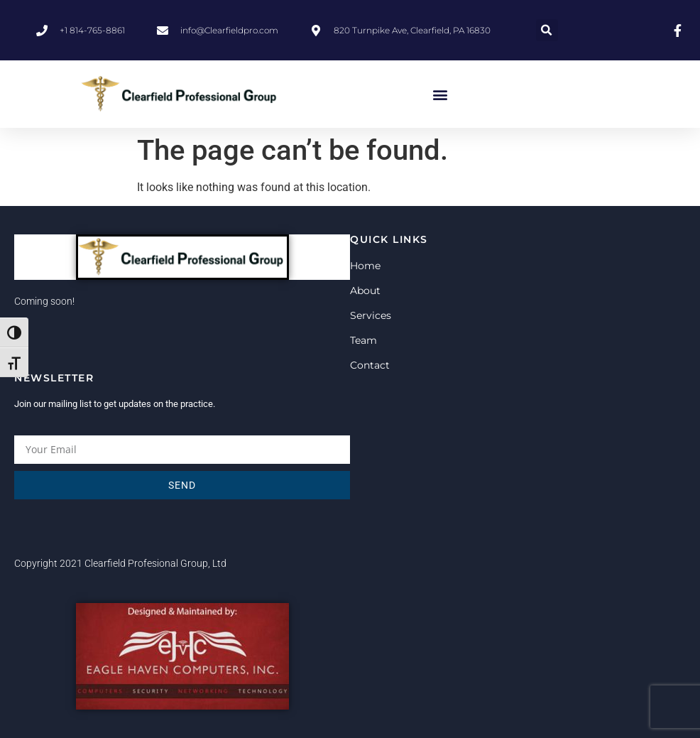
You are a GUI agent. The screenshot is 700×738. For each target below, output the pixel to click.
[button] (547, 30)
